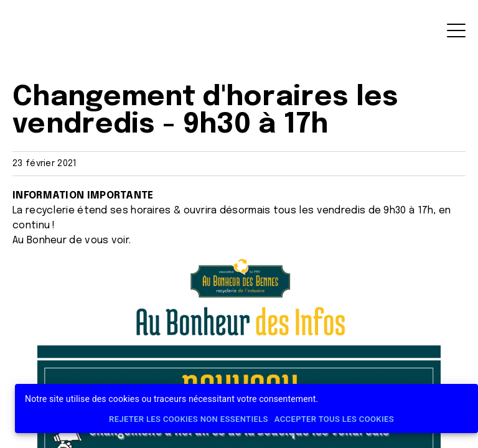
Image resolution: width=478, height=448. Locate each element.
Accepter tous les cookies (334, 420)
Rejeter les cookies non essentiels (189, 420)
